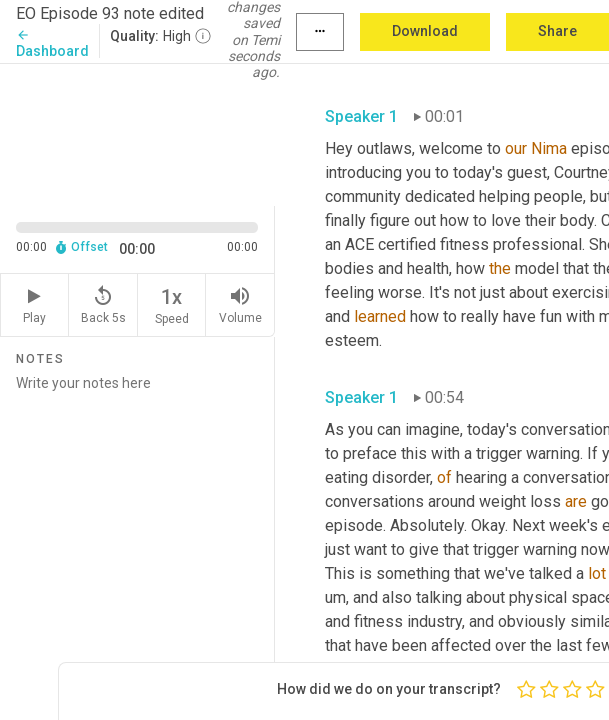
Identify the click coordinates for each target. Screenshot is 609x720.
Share (557, 31)
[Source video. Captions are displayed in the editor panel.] (137, 133)
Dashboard (52, 43)
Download (425, 31)
